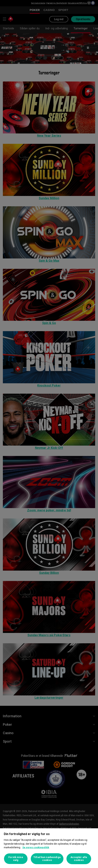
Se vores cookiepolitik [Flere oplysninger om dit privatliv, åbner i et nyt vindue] (36, 847)
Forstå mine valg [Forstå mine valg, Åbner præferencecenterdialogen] (16, 859)
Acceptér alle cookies (79, 859)
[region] (49, 848)
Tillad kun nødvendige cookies (47, 859)
